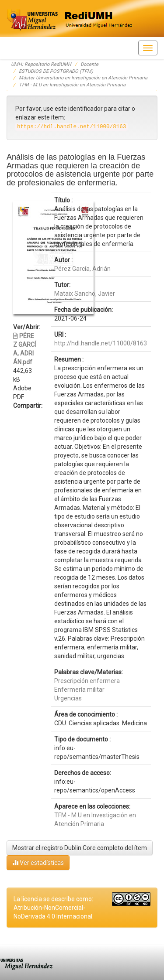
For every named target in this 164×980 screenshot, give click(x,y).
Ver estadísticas (38, 862)
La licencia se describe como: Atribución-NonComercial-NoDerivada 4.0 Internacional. (54, 908)
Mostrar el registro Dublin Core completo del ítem (80, 848)
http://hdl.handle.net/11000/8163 (101, 343)
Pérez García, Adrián (82, 269)
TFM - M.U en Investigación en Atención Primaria (72, 85)
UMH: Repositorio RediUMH (41, 64)
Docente (89, 64)
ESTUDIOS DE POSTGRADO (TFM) (56, 71)
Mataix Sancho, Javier (85, 294)
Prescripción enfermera (87, 681)
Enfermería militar (79, 690)
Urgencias (68, 698)
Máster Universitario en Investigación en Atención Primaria (83, 78)
